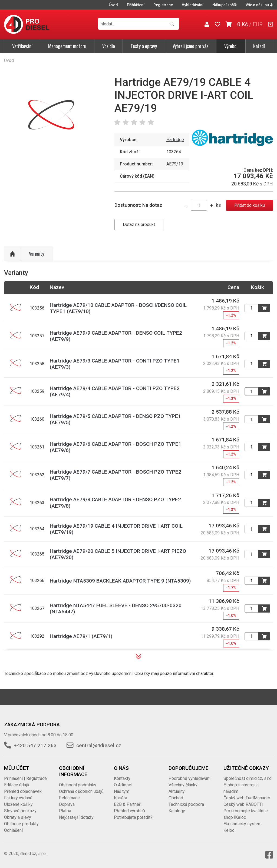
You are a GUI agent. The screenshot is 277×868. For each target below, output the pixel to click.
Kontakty (122, 778)
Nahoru (12, 254)
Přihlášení (136, 5)
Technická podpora (186, 804)
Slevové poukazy (20, 811)
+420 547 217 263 (35, 745)
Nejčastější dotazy (76, 817)
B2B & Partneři (128, 804)
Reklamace (69, 798)
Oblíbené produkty (21, 824)
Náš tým (122, 791)
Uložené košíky (18, 804)
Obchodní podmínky (78, 785)
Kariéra (121, 798)
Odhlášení (13, 830)
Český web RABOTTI (243, 804)
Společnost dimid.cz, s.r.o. (248, 778)
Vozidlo (109, 46)
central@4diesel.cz (99, 745)
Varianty (37, 254)
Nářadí (259, 46)
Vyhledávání (193, 5)
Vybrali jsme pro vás (190, 46)
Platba (65, 811)
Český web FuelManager (247, 798)
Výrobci (231, 46)
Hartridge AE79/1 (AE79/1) (81, 636)
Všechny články (183, 785)
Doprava (67, 804)
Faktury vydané (18, 798)
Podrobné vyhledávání (189, 778)
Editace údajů (17, 785)
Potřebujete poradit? (133, 817)
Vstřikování (22, 46)
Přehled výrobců (129, 811)
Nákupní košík (225, 5)
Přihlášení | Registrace (25, 778)
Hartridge (175, 140)
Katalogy (177, 811)
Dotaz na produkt (139, 225)
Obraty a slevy (18, 817)
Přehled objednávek (23, 791)
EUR (258, 24)
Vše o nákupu (259, 5)
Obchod (176, 798)
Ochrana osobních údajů (81, 791)
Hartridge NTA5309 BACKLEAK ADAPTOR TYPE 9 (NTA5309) (120, 581)
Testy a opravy (144, 46)
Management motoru (67, 46)
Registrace (163, 5)
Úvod (113, 5)
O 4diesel (123, 785)
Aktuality (177, 791)
